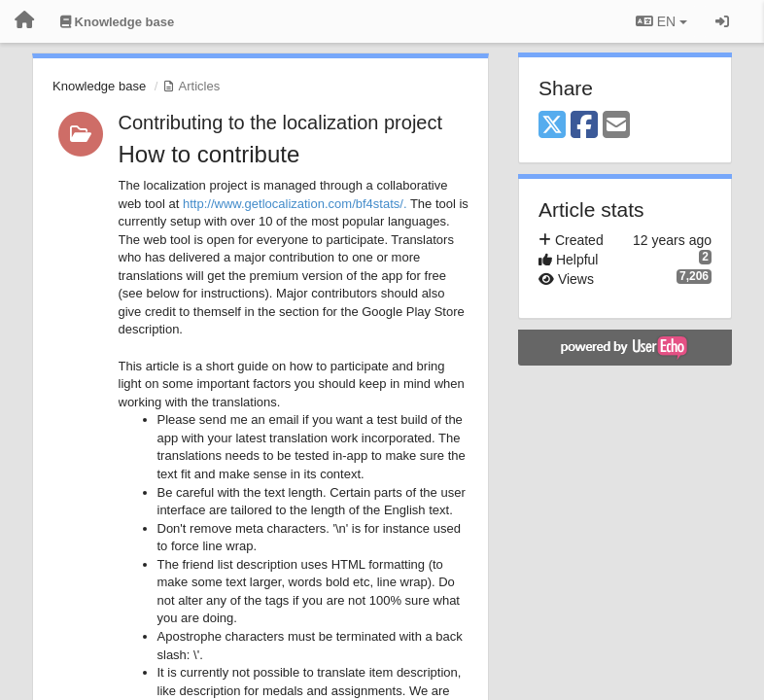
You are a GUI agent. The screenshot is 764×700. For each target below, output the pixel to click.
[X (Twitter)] (552, 126)
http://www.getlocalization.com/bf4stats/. (295, 204)
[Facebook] (584, 126)
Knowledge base (99, 86)
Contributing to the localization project (281, 122)
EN (661, 21)
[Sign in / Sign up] (722, 21)
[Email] (616, 126)
